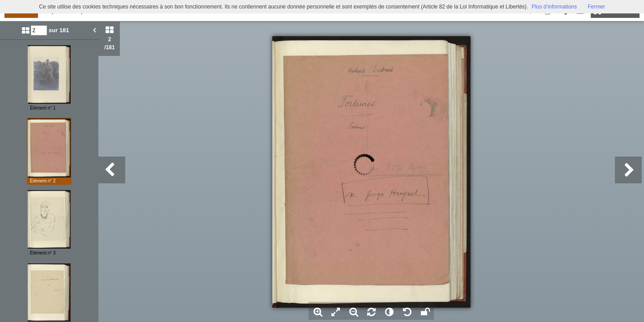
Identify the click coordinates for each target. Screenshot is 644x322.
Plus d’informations (554, 7)
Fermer (596, 7)
